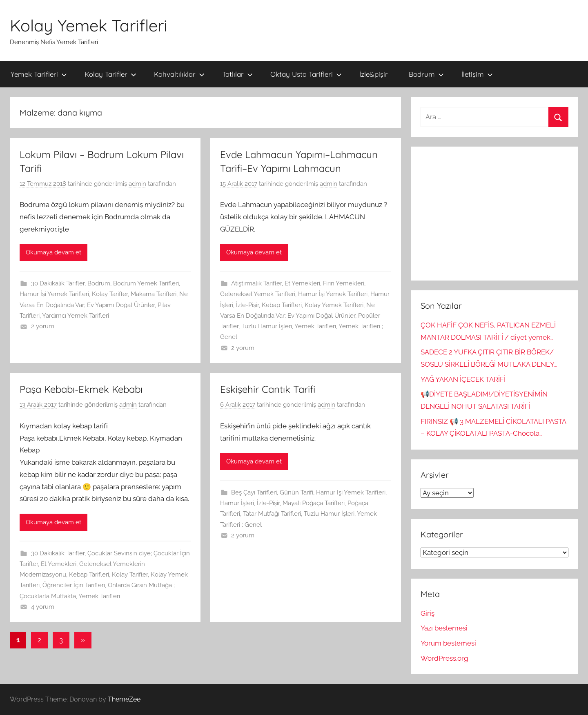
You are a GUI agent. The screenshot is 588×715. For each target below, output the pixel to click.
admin (137, 184)
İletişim (477, 74)
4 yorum (43, 607)
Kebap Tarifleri (282, 305)
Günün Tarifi (296, 492)
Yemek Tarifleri (39, 74)
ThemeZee (124, 699)
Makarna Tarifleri (154, 294)
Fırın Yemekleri (344, 283)
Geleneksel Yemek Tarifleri (258, 294)
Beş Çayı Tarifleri (254, 492)
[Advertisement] (494, 214)
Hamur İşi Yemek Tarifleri (54, 294)
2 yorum (43, 326)
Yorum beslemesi (448, 643)
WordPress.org (444, 658)
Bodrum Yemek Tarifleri (146, 283)
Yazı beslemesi (444, 628)
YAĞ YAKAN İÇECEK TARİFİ (463, 379)
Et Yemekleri (302, 283)
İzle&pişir (374, 74)
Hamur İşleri (237, 503)
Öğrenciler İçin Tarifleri (74, 585)
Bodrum (426, 74)
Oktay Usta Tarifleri (306, 74)
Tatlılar (237, 74)
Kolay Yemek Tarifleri (89, 25)
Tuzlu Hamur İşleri (267, 326)
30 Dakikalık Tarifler (58, 283)
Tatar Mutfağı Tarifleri (272, 514)
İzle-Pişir (247, 305)
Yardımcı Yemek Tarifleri (76, 316)
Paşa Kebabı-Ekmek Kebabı (81, 389)
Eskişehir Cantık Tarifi (268, 389)
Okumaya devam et (53, 252)
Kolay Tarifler (110, 74)
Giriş (428, 613)
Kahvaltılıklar (179, 74)
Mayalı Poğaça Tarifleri (314, 503)
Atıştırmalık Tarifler (256, 283)
